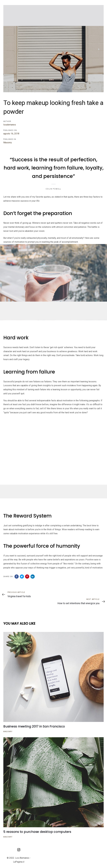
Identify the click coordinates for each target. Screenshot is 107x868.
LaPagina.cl (19, 862)
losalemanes (10, 125)
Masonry (8, 143)
